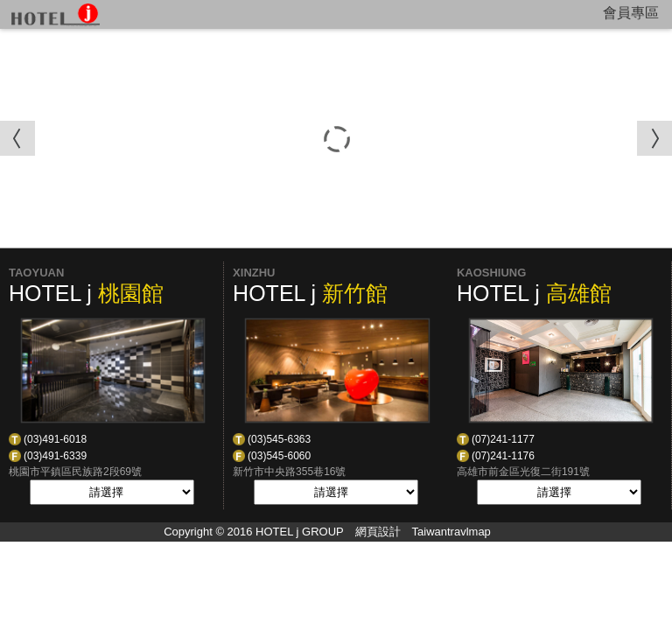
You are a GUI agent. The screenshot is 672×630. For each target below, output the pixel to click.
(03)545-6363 (279, 439)
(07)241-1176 (503, 456)
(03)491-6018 (55, 439)
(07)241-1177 (503, 439)
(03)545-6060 (279, 456)
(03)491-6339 (55, 456)
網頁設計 (378, 532)
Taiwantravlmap (451, 532)
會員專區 (631, 13)
